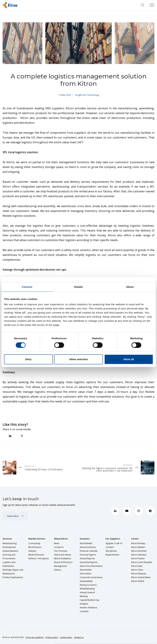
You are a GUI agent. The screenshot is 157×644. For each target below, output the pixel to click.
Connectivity (34, 543)
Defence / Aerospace (39, 558)
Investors (85, 539)
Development (9, 547)
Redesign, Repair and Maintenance (13, 572)
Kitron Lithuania (139, 555)
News (57, 543)
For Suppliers (113, 539)
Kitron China (137, 570)
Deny (28, 359)
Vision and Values (63, 555)
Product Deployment (13, 577)
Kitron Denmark (139, 551)
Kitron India (137, 566)
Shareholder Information (86, 572)
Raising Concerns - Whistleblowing (89, 587)
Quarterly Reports (89, 562)
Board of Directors (63, 562)
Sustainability (86, 581)
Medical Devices (36, 555)
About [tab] (130, 287)
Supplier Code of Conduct (114, 545)
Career (135, 539)
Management (60, 566)
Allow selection (78, 359)
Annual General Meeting (87, 594)
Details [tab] (79, 287)
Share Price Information (91, 566)
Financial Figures (88, 555)
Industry (32, 551)
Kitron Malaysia (139, 574)
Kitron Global (138, 581)
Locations (59, 547)
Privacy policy (52, 637)
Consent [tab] (27, 287)
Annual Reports (87, 558)
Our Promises (61, 551)
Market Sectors (37, 539)
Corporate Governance (91, 577)
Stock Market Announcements (88, 545)
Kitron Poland (138, 558)
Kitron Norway (138, 543)
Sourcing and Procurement (9, 557)
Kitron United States (141, 577)
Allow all (129, 359)
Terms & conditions (35, 637)
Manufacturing (10, 543)
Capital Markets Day (90, 600)
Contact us (79, 637)
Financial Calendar (89, 551)
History (58, 570)
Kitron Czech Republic (142, 562)
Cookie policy (66, 637)
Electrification (35, 547)
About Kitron (61, 539)
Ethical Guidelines (63, 558)
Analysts (84, 604)
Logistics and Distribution (9, 564)
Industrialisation (10, 551)
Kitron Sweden (138, 547)
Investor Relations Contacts (88, 609)
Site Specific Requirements (112, 553)
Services (7, 539)
